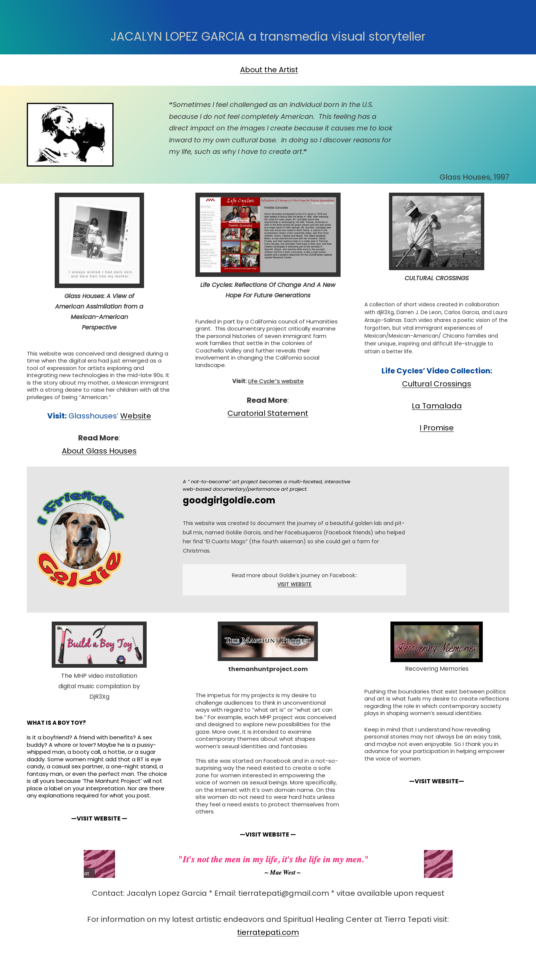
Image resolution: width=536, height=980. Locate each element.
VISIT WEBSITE (294, 584)
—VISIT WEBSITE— (437, 781)
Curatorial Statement (268, 413)
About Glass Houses (99, 451)
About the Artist (269, 70)
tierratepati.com (268, 932)
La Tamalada (437, 406)
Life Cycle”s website (276, 381)
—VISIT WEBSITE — (99, 818)
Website (136, 416)
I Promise (437, 428)
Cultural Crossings (437, 384)
